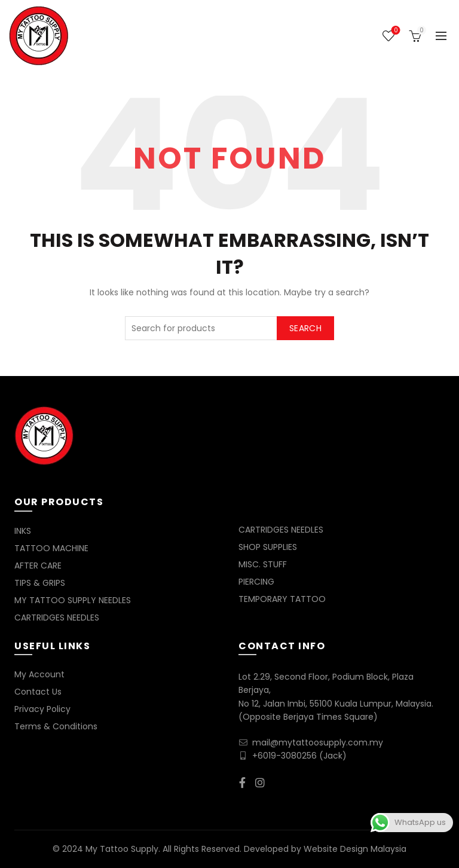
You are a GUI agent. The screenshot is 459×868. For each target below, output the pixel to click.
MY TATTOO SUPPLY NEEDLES (73, 600)
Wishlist (395, 31)
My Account (39, 674)
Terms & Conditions (56, 726)
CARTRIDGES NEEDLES (57, 618)
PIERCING (256, 582)
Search (305, 328)
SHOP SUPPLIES (268, 547)
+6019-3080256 (284, 756)
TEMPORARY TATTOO (282, 599)
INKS (23, 531)
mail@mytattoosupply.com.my (318, 742)
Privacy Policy (42, 709)
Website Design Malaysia (355, 849)
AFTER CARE (38, 566)
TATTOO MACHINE (51, 548)
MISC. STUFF (263, 564)
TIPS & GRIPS (40, 583)
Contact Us (38, 692)
